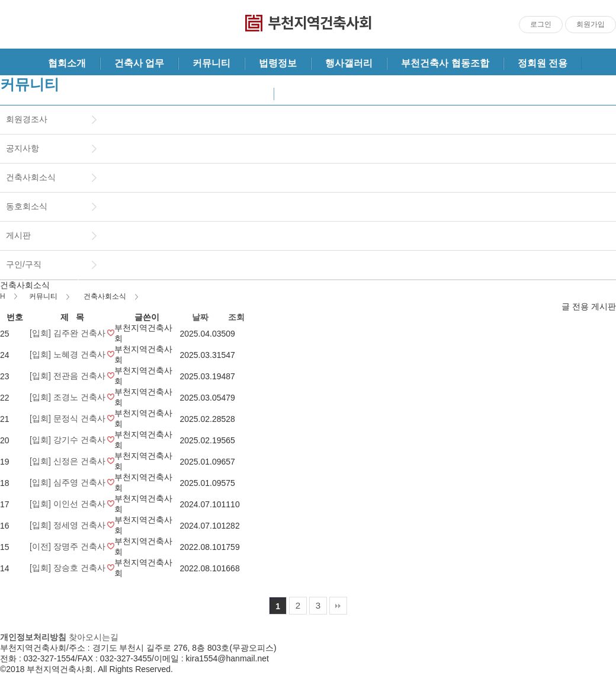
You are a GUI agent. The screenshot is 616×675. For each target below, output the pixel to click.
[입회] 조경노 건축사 (68, 397)
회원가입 (591, 24)
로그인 (541, 24)
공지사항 (23, 148)
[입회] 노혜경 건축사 (68, 354)
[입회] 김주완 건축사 (68, 333)
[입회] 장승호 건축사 (68, 568)
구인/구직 (24, 264)
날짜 (200, 317)
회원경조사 (27, 119)
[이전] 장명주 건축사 (68, 546)
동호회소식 (27, 206)
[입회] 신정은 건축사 (68, 461)
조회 (236, 317)
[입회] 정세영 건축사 (68, 525)
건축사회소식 (31, 177)
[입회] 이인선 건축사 (68, 504)
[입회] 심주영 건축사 (68, 482)
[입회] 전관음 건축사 (68, 376)
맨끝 (338, 606)
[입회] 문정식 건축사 (68, 418)
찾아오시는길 (94, 637)
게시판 (18, 235)
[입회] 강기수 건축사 (68, 440)
